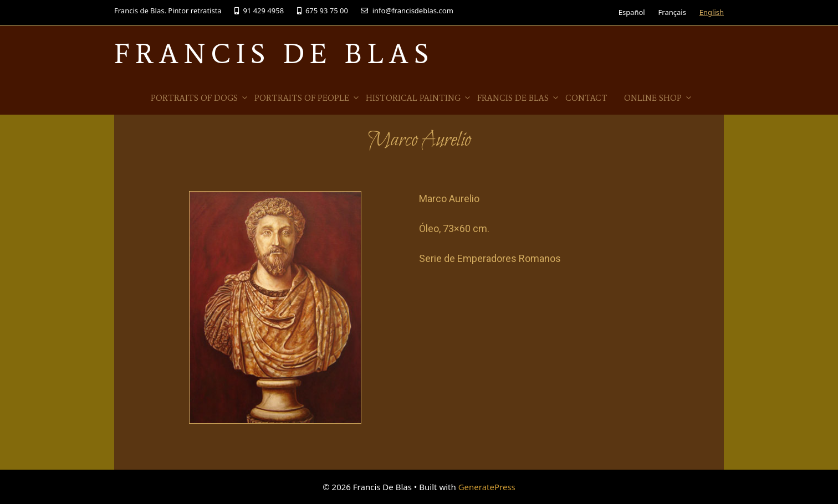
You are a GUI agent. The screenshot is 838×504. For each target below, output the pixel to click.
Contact (586, 98)
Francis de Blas (518, 98)
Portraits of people (307, 98)
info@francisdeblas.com (407, 11)
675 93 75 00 (323, 11)
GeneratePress (487, 487)
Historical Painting (419, 98)
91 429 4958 (259, 11)
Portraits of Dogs (200, 98)
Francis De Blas (274, 53)
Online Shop (658, 98)
